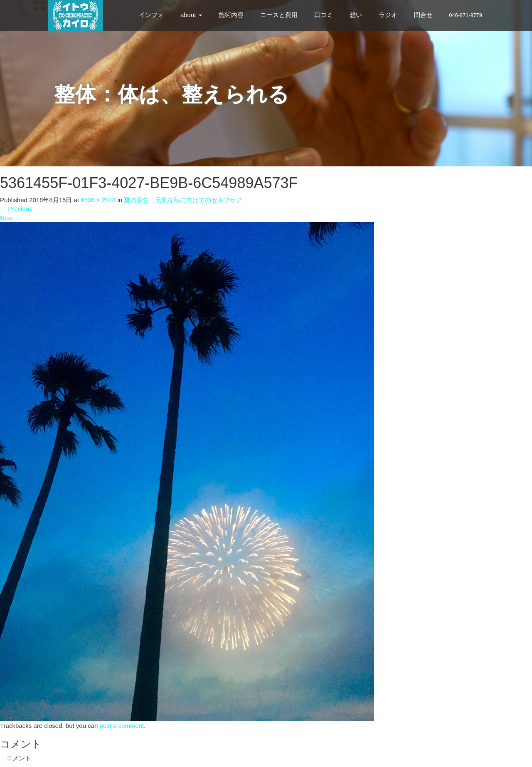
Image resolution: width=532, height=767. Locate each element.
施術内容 (231, 15)
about (191, 15)
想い (356, 15)
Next (10, 218)
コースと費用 (279, 15)
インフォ (151, 15)
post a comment (122, 726)
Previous (16, 209)
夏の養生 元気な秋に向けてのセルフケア (183, 200)
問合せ (423, 15)
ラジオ (388, 15)
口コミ (324, 15)
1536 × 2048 (98, 200)
